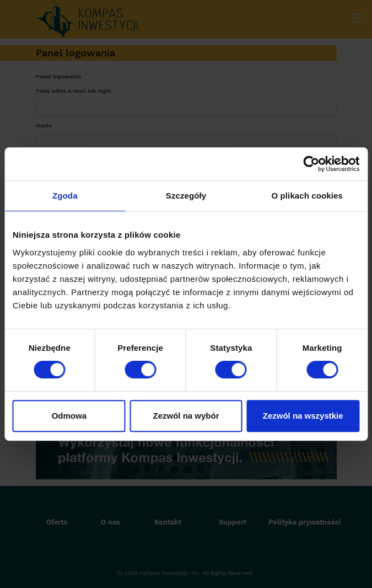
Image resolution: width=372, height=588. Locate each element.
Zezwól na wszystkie (303, 416)
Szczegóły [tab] (186, 196)
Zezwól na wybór (186, 416)
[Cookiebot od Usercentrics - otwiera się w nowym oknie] (311, 164)
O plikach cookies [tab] (307, 196)
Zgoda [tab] (65, 196)
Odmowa (69, 416)
